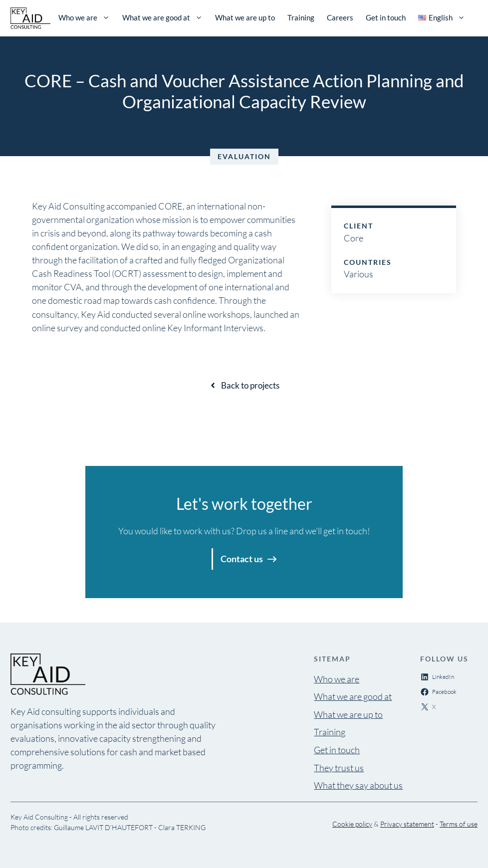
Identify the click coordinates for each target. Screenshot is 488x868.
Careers (340, 17)
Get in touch (386, 17)
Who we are (84, 17)
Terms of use (459, 824)
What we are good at (162, 17)
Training (301, 17)
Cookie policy (352, 824)
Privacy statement (407, 824)
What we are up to (245, 17)
